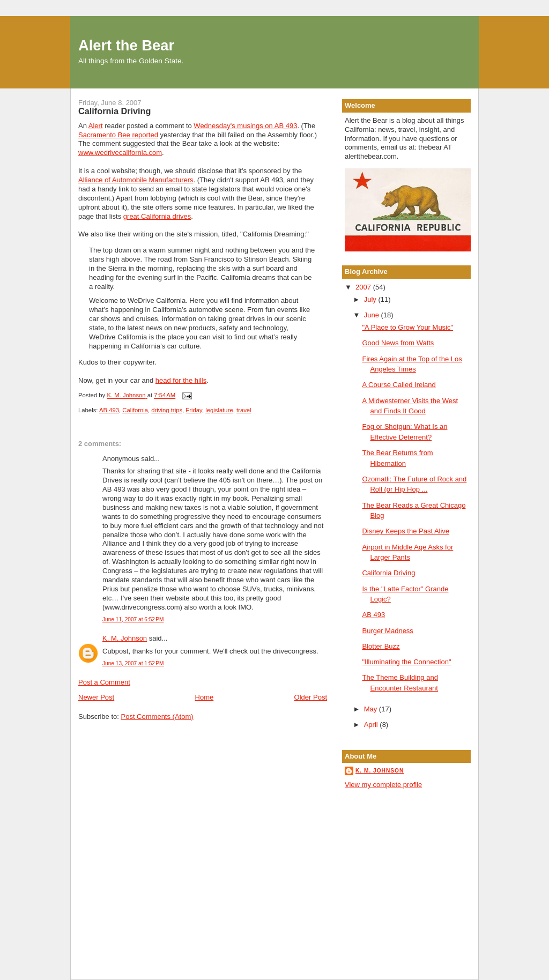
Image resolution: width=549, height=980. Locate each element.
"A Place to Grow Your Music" (407, 327)
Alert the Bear (126, 45)
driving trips (167, 410)
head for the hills (181, 380)
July (371, 299)
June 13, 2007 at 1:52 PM (133, 663)
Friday (194, 410)
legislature (219, 410)
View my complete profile (383, 785)
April (372, 725)
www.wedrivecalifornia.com (120, 153)
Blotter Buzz (381, 646)
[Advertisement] (393, 837)
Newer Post (96, 697)
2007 (364, 287)
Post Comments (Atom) (157, 717)
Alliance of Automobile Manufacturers (136, 180)
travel (244, 410)
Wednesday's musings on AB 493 (245, 126)
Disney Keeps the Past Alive (406, 531)
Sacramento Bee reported (118, 135)
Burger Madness (387, 631)
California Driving (388, 573)
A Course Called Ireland (399, 385)
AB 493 (109, 410)
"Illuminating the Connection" (406, 662)
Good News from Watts (398, 343)
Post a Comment (104, 682)
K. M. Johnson (125, 638)
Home (205, 697)
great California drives (157, 216)
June (373, 315)
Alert (96, 126)
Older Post (311, 697)
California (135, 410)
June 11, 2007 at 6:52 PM (133, 619)
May (372, 709)
